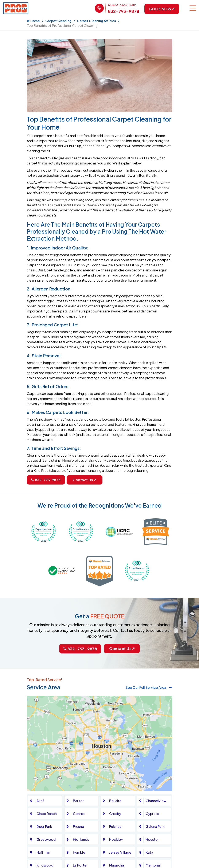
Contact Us (84, 480)
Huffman (43, 852)
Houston (153, 839)
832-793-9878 (123, 11)
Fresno (79, 826)
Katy (149, 852)
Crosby (115, 814)
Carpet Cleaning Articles (96, 21)
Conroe (79, 814)
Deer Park (44, 826)
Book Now (161, 9)
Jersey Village (120, 852)
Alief (40, 801)
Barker (78, 801)
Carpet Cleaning (58, 21)
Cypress (152, 814)
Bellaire (115, 801)
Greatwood (46, 839)
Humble (79, 852)
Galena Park (155, 826)
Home (33, 21)
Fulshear (116, 826)
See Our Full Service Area (149, 687)
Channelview (156, 801)
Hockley (116, 839)
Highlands (81, 839)
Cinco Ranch (47, 814)
